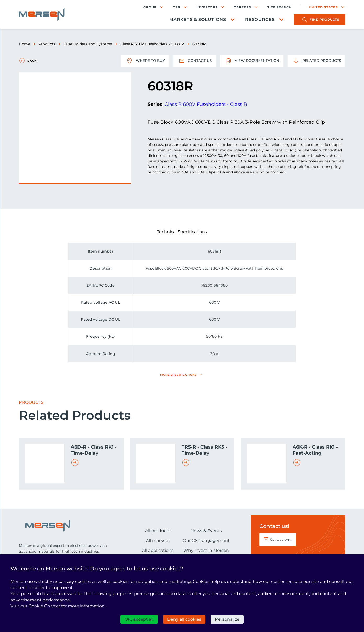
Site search (279, 7)
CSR (176, 7)
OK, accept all (139, 619)
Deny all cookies (184, 619)
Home (24, 44)
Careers (242, 7)
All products (158, 531)
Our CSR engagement (206, 540)
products (324, 20)
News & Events (206, 531)
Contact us (192, 61)
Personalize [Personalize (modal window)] (227, 619)
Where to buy (142, 61)
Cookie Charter (44, 606)
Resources (260, 20)
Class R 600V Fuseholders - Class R (152, 44)
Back (32, 61)
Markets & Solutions (197, 20)
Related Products (316, 61)
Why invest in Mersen (206, 550)
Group (150, 7)
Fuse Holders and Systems (88, 44)
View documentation (250, 61)
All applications (158, 550)
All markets (158, 540)
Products (47, 44)
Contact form (281, 539)
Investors (207, 7)
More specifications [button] (178, 375)
